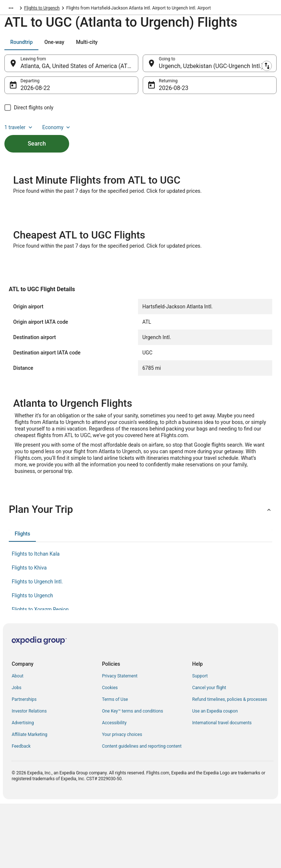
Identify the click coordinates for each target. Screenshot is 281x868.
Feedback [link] (21, 784)
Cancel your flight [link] (209, 726)
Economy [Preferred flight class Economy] (57, 131)
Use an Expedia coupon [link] (215, 749)
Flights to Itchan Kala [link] (36, 592)
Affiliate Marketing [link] (29, 773)
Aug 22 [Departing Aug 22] (30, 92)
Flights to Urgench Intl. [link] (37, 620)
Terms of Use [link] (115, 737)
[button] (140, 548)
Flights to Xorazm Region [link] (40, 647)
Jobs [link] (16, 726)
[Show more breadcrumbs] (11, 9)
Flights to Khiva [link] (29, 606)
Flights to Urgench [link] (106, 9)
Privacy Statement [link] (120, 714)
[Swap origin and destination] (142, 67)
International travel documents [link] (222, 761)
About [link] (18, 714)
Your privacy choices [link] (122, 773)
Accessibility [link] (114, 761)
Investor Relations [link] (29, 749)
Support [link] (200, 714)
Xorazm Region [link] (67, 9)
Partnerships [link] (24, 737)
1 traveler (19, 131)
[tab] (21, 46)
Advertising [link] (23, 761)
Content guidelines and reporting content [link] (142, 784)
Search (37, 147)
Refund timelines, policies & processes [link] (230, 737)
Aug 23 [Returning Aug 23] (168, 92)
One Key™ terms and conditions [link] (133, 749)
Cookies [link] (110, 726)
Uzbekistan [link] (35, 9)
